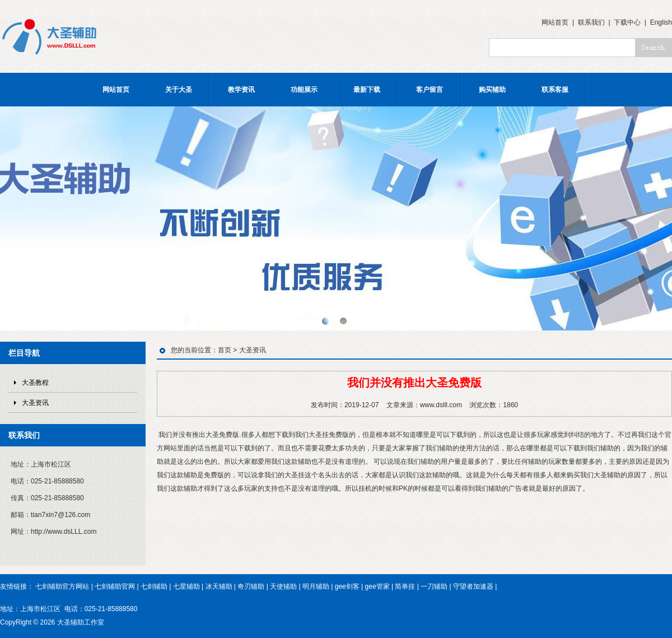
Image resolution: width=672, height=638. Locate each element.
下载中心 (627, 22)
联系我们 (591, 22)
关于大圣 (179, 90)
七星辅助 (186, 586)
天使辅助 (283, 586)
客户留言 (430, 90)
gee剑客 (347, 586)
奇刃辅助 (251, 586)
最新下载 (367, 90)
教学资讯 (241, 90)
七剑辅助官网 (115, 586)
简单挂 (405, 586)
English (661, 22)
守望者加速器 (473, 586)
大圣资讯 (35, 403)
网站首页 (555, 22)
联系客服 (555, 90)
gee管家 (377, 586)
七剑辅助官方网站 (62, 586)
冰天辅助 (219, 586)
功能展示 (304, 90)
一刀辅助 (434, 586)
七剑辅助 (154, 586)
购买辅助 (492, 90)
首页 (225, 350)
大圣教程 (35, 383)
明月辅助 (316, 586)
